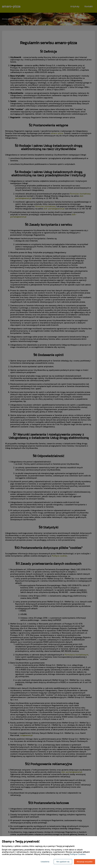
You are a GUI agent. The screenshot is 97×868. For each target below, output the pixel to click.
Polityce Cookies (78, 854)
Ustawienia (45, 862)
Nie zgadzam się (63, 862)
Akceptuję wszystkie (85, 862)
